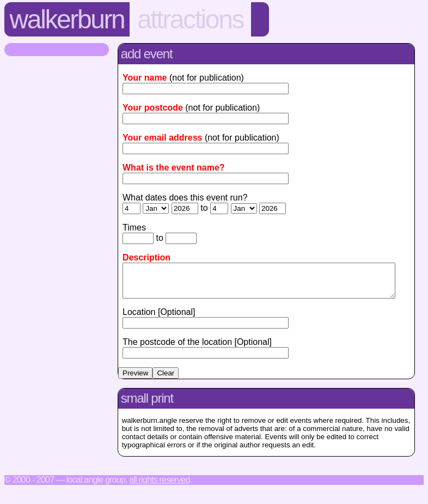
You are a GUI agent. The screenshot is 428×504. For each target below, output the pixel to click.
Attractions (190, 19)
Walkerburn (67, 19)
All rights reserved (159, 486)
